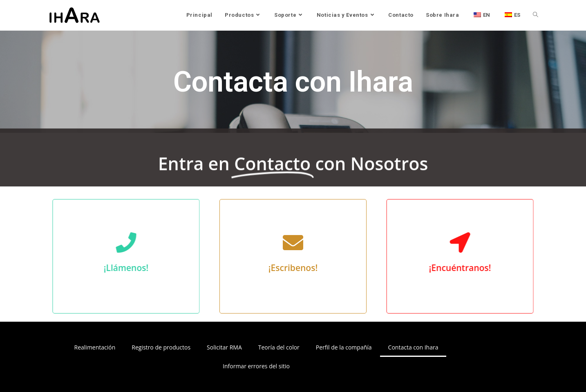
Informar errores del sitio (256, 366)
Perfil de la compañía (344, 347)
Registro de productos (161, 347)
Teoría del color (279, 347)
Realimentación (95, 347)
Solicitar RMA (224, 347)
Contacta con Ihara (413, 347)
